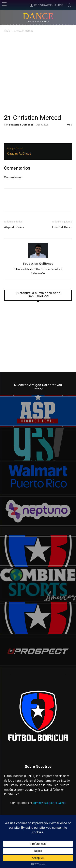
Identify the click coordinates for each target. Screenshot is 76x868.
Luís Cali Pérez (62, 227)
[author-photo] (38, 258)
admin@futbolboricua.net (49, 803)
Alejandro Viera (14, 227)
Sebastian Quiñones (21, 125)
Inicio (7, 31)
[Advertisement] (38, 74)
